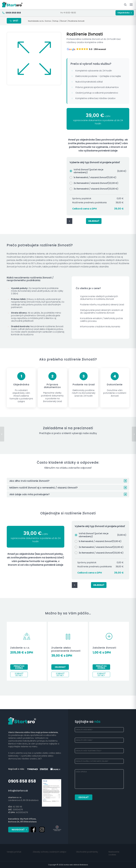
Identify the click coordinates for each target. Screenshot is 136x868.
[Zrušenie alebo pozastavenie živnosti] (134, 434)
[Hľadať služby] (125, 5)
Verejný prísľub (14, 852)
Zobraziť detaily (19, 674)
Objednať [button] (60, 667)
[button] (68, 481)
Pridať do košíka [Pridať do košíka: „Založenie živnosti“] (101, 667)
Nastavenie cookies (114, 853)
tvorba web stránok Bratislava (76, 864)
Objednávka (125, 13)
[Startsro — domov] (12, 5)
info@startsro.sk (18, 790)
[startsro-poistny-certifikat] (52, 793)
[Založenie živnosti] (2, 434)
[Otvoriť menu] (131, 5)
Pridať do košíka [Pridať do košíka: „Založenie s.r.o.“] (19, 667)
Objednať (94, 221)
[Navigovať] (18, 829)
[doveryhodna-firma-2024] (57, 828)
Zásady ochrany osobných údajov (50, 852)
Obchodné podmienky (87, 852)
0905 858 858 (22, 781)
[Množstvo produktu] (69, 221)
